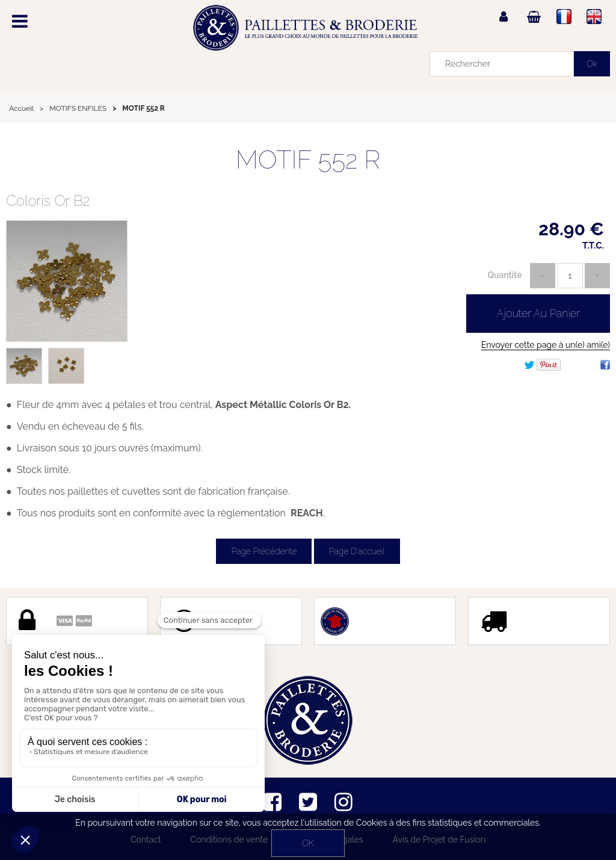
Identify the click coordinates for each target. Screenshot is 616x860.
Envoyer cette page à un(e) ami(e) (546, 345)
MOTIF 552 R (308, 160)
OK (308, 843)
